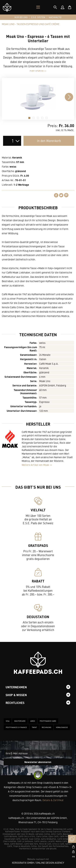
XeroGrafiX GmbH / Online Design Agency (38, 863)
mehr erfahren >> (38, 71)
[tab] (55, 7)
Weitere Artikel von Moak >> (37, 465)
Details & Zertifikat (53, 800)
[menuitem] (62, 7)
